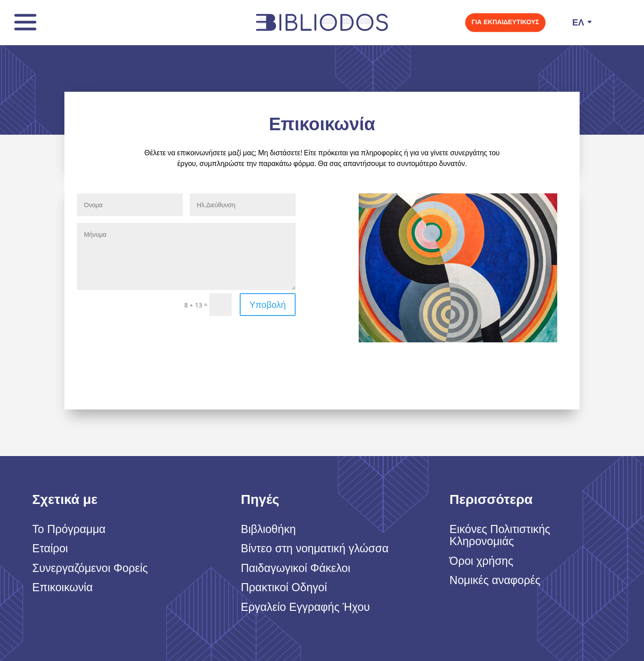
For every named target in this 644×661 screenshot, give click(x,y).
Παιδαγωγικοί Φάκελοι (296, 568)
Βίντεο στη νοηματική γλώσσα (315, 549)
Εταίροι (50, 549)
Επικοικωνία (62, 588)
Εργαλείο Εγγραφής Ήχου (305, 607)
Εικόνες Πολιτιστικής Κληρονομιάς (500, 536)
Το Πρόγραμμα (69, 529)
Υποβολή (268, 305)
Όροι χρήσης (481, 561)
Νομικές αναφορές (495, 580)
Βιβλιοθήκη (269, 529)
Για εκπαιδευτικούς (506, 22)
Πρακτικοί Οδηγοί (284, 588)
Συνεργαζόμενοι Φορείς (90, 568)
